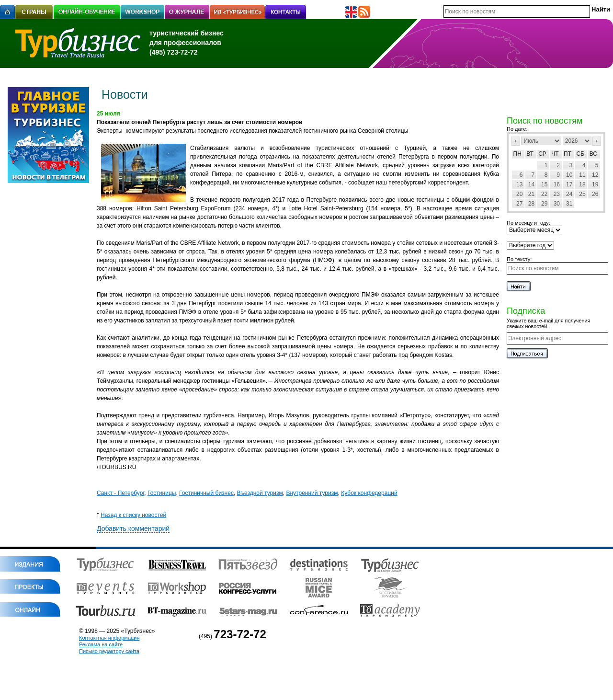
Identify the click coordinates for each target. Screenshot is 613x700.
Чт (555, 154)
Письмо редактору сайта (109, 651)
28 (531, 204)
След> (597, 141)
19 (595, 184)
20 (519, 194)
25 (582, 194)
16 (557, 184)
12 (595, 175)
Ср (542, 154)
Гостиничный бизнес (206, 493)
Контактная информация (109, 638)
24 (569, 194)
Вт (530, 154)
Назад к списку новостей (131, 515)
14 (531, 184)
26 (595, 194)
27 (519, 204)
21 (531, 194)
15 (544, 184)
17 (569, 184)
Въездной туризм (260, 493)
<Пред (516, 141)
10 (569, 175)
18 (582, 184)
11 (582, 175)
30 (557, 204)
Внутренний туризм (312, 493)
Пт (568, 154)
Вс (593, 154)
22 (544, 194)
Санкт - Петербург (120, 493)
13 (519, 184)
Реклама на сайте (101, 644)
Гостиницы (162, 493)
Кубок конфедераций (369, 493)
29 (544, 204)
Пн (517, 154)
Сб (581, 154)
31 (569, 204)
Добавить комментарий (133, 528)
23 (557, 194)
